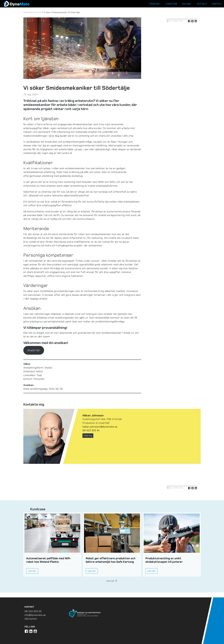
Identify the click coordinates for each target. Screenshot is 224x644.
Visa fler (112, 581)
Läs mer (32, 571)
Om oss (187, 4)
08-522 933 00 (33, 611)
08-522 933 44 (91, 430)
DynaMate (28, 12)
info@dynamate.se (35, 615)
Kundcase (171, 4)
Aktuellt (202, 4)
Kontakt (217, 4)
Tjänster (155, 4)
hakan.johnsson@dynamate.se (100, 427)
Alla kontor (31, 619)
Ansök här (34, 350)
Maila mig (88, 436)
